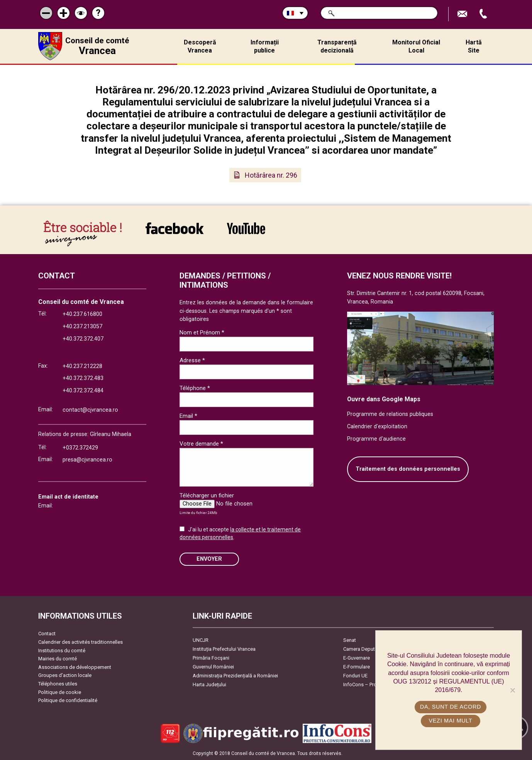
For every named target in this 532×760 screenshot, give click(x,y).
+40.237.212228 (82, 366)
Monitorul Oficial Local (416, 46)
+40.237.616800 (82, 314)
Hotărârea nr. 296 (271, 175)
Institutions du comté (62, 651)
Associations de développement (75, 667)
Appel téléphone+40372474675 (484, 14)
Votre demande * (201, 444)
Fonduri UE (355, 676)
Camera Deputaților (365, 649)
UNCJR (201, 640)
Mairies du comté (58, 659)
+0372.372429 (80, 448)
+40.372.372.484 (83, 391)
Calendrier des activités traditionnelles (80, 642)
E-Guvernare (357, 658)
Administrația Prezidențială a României (235, 676)
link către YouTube (246, 228)
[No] (512, 690)
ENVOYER (209, 559)
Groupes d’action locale (65, 675)
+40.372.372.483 (83, 378)
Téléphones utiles (58, 684)
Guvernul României (213, 667)
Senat (350, 640)
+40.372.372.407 (83, 339)
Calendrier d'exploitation (377, 427)
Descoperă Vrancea (200, 46)
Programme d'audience (376, 439)
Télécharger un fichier (207, 495)
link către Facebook (175, 228)
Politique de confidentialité (68, 700)
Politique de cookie (60, 692)
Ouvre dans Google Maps (384, 399)
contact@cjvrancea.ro (90, 410)
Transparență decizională (337, 46)
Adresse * (192, 360)
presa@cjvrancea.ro (87, 460)
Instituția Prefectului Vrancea (224, 649)
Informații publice (265, 46)
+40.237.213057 (82, 327)
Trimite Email (463, 14)
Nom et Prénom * (202, 332)
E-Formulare (357, 667)
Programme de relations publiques (390, 414)
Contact (47, 634)
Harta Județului (209, 685)
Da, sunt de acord (451, 707)
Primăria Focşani (211, 658)
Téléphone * (195, 388)
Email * (188, 416)
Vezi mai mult (450, 721)
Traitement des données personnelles (408, 469)
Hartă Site (474, 46)
